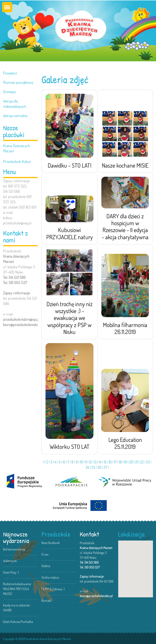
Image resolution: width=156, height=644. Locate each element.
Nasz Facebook (51, 543)
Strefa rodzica (50, 577)
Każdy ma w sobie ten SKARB (17, 608)
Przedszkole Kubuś (17, 161)
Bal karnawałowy (14, 549)
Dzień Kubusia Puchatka (18, 622)
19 (126, 462)
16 (110, 462)
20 (131, 462)
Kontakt (46, 601)
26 (99, 467)
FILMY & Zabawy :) (53, 589)
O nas (45, 554)
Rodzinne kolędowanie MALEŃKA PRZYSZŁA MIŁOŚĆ (17, 589)
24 (87, 467)
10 (81, 462)
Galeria (46, 566)
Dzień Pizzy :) (11, 572)
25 (93, 467)
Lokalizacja (131, 534)
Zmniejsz (10, 92)
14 (100, 462)
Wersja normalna (15, 116)
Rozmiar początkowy (18, 82)
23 (148, 462)
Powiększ (10, 73)
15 (105, 462)
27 (106, 467)
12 (90, 462)
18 (120, 462)
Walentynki (10, 561)
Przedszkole (56, 534)
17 (115, 462)
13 (95, 462)
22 (142, 462)
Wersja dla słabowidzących (15, 104)
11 (86, 462)
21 (137, 462)
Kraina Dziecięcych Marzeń (16, 148)
